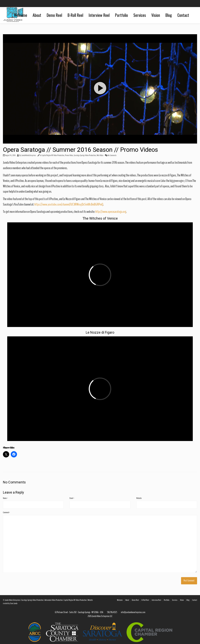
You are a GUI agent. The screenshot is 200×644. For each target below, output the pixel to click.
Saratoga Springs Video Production (85, 155)
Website (139, 498)
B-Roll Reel (75, 15)
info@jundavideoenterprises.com (133, 612)
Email (72, 498)
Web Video (100, 155)
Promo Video (69, 155)
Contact (183, 15)
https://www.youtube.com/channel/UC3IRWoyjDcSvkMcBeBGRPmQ (69, 204)
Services (140, 15)
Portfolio (121, 15)
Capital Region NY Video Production (53, 155)
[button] (100, 89)
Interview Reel (99, 15)
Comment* (6, 512)
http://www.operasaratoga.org (111, 212)
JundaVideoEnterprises (29, 155)
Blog (169, 15)
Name (5, 498)
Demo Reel (54, 15)
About (37, 15)
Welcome (21, 15)
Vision (156, 15)
